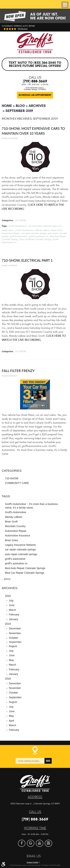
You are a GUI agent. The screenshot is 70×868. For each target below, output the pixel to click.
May (11, 660)
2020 (8, 596)
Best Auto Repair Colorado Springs (25, 568)
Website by (42, 858)
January (14, 619)
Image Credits (32, 862)
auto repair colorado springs (21, 554)
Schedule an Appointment (35, 95)
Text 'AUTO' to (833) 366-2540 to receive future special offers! (35, 64)
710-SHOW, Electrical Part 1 (27, 260)
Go (48, 761)
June (12, 605)
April (12, 721)
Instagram (48, 843)
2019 (8, 624)
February (14, 615)
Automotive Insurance (18, 536)
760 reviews (23, 29)
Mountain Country (15, 526)
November (15, 633)
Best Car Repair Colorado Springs (35, 239)
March (13, 610)
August (13, 646)
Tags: (6, 496)
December (15, 628)
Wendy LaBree (42, 230)
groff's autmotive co (39, 236)
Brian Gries (12, 540)
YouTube (40, 843)
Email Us (34, 856)
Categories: (12, 471)
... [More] (6, 579)
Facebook (22, 843)
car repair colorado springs (34, 233)
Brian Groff (57, 230)
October (14, 638)
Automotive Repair (11, 233)
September (15, 697)
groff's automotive (19, 236)
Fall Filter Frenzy (18, 371)
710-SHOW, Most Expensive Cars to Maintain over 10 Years (33, 131)
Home (7, 106)
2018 (8, 679)
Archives (37, 106)
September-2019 (19, 111)
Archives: (10, 588)
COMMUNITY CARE (17, 483)
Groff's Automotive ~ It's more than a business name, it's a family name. (31, 506)
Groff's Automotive (25, 230)
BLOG (20, 106)
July (11, 601)
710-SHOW (20, 220)
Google (31, 843)
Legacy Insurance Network (20, 545)
